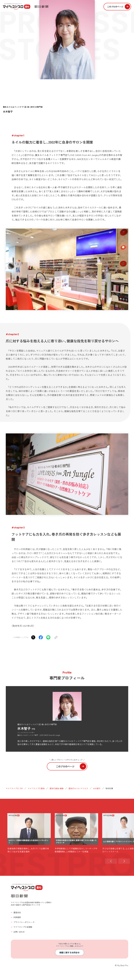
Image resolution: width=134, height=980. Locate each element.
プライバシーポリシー (23, 922)
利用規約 (17, 917)
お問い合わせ (19, 932)
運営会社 (17, 912)
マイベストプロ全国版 (23, 927)
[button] (111, 873)
